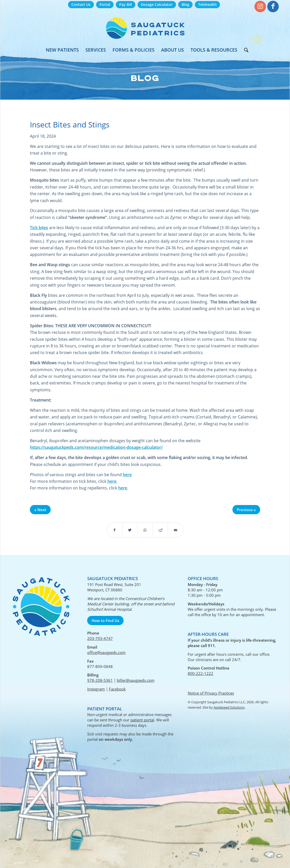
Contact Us (81, 4)
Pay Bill (126, 4)
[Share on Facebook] (115, 530)
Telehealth (207, 4)
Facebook (117, 689)
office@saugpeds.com (106, 652)
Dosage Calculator (157, 4)
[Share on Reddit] (160, 530)
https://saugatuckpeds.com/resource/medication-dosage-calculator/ (96, 447)
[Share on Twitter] (130, 530)
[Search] (244, 50)
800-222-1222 (200, 673)
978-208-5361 (100, 680)
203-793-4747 (100, 638)
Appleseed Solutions (229, 707)
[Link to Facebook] (273, 7)
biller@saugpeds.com (136, 680)
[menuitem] (81, 5)
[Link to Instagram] (260, 7)
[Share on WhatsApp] (145, 530)
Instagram (96, 689)
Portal (105, 4)
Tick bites (39, 228)
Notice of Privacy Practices (211, 693)
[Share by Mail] (176, 530)
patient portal (142, 720)
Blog (185, 4)
